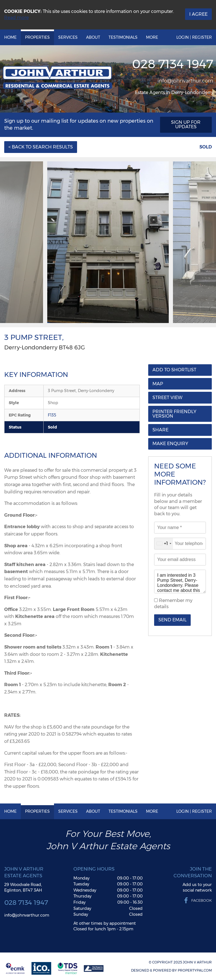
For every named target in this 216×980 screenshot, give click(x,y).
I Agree (198, 14)
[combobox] (164, 544)
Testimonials (123, 37)
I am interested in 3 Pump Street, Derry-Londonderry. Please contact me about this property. (180, 581)
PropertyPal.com (195, 970)
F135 (52, 415)
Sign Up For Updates (186, 124)
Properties (37, 37)
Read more (16, 18)
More (152, 37)
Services (68, 37)
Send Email (172, 620)
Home (10, 37)
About (93, 37)
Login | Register (194, 37)
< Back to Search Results (41, 147)
